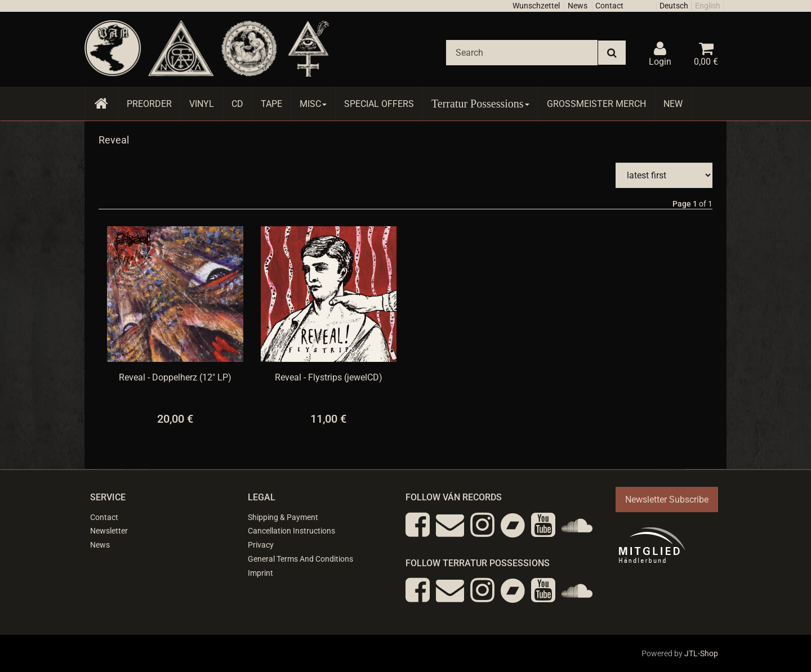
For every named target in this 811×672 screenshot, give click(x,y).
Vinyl (202, 104)
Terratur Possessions (480, 104)
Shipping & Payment (283, 517)
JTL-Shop (701, 653)
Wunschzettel (536, 6)
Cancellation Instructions (291, 531)
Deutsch (674, 6)
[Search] (522, 53)
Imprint (260, 573)
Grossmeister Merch (596, 104)
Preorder (149, 104)
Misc (313, 104)
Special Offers (379, 104)
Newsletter (109, 531)
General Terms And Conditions (300, 559)
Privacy (261, 545)
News (578, 6)
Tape (271, 104)
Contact (609, 6)
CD (237, 104)
